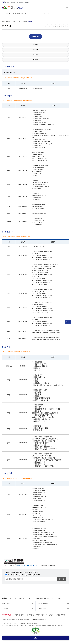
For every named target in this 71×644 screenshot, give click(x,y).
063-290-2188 (23, 256)
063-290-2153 (23, 139)
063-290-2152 (23, 157)
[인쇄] (55, 26)
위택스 (30, 598)
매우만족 (10, 575)
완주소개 (8, 22)
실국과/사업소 (15, 22)
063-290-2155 (23, 185)
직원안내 (30, 22)
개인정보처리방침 (7, 615)
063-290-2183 (23, 338)
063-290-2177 (23, 380)
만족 (17, 575)
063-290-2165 (23, 213)
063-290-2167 (23, 221)
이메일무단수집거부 (19, 615)
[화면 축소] (51, 26)
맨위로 (35, 638)
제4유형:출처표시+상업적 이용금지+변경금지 (27, 565)
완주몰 (59, 598)
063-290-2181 (23, 247)
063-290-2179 (23, 460)
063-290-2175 (23, 171)
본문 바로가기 (0, 0)
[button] (44, 14)
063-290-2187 (23, 332)
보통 (23, 575)
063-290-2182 (23, 308)
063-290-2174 (23, 197)
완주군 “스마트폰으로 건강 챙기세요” (18, 13)
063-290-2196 (23, 413)
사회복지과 (23, 22)
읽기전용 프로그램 (61, 615)
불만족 (29, 575)
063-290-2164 (23, 206)
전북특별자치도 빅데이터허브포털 (45, 598)
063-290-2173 (23, 429)
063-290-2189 (23, 275)
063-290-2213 (23, 539)
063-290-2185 (23, 322)
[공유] (59, 26)
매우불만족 (37, 575)
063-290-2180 (23, 443)
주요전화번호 (50, 615)
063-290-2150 (23, 88)
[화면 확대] (47, 26)
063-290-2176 (23, 395)
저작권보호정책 (40, 615)
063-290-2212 (23, 515)
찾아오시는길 (30, 615)
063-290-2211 (23, 495)
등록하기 (61, 579)
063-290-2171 (23, 366)
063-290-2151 (23, 118)
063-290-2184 (23, 294)
